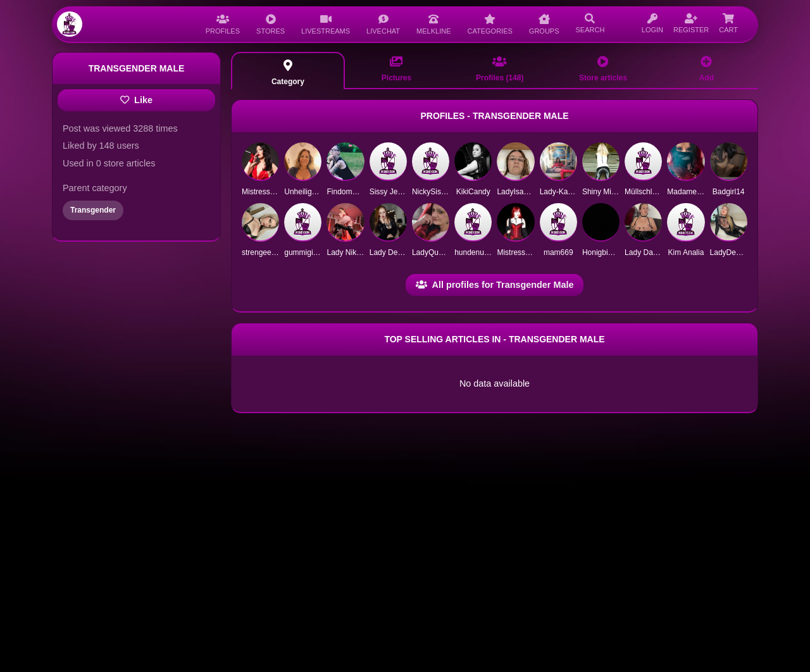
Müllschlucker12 (652, 192)
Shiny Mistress (607, 192)
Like (136, 100)
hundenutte (473, 252)
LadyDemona (732, 252)
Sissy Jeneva (392, 192)
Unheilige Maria (310, 192)
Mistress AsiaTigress (532, 252)
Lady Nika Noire (353, 252)
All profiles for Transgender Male (495, 285)
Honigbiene (601, 252)
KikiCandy (473, 192)
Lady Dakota (646, 252)
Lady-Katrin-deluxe (572, 192)
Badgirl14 (729, 192)
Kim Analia (686, 252)
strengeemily (263, 252)
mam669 (558, 252)
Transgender (93, 210)
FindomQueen (351, 192)
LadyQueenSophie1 (445, 252)
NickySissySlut (437, 192)
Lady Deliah (389, 252)
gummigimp (304, 252)
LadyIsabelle (518, 192)
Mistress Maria (266, 192)
